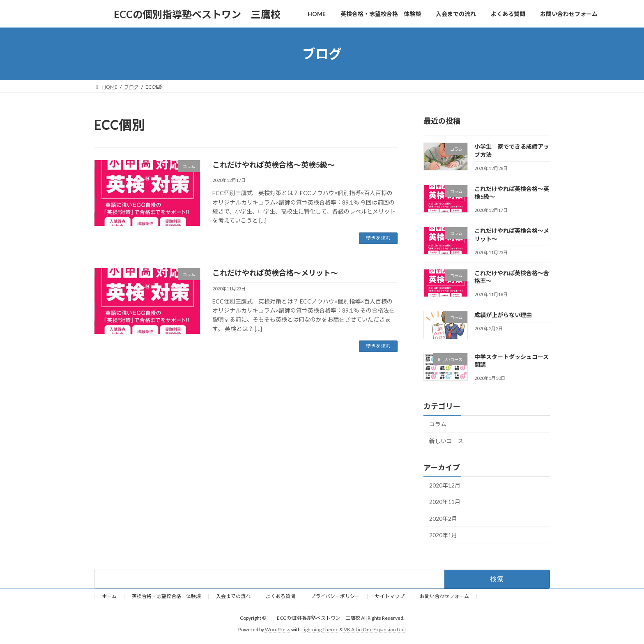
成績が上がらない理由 (503, 315)
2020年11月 (445, 502)
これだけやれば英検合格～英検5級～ (274, 165)
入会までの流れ (233, 596)
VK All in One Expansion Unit (375, 629)
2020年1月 (443, 535)
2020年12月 (445, 485)
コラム (438, 424)
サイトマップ (390, 596)
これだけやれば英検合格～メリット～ (275, 273)
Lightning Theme (320, 629)
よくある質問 (281, 596)
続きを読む (378, 238)
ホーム (109, 596)
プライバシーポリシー (335, 596)
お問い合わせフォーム (444, 596)
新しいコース (446, 441)
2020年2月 (443, 519)
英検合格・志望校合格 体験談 (166, 596)
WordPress (278, 629)
